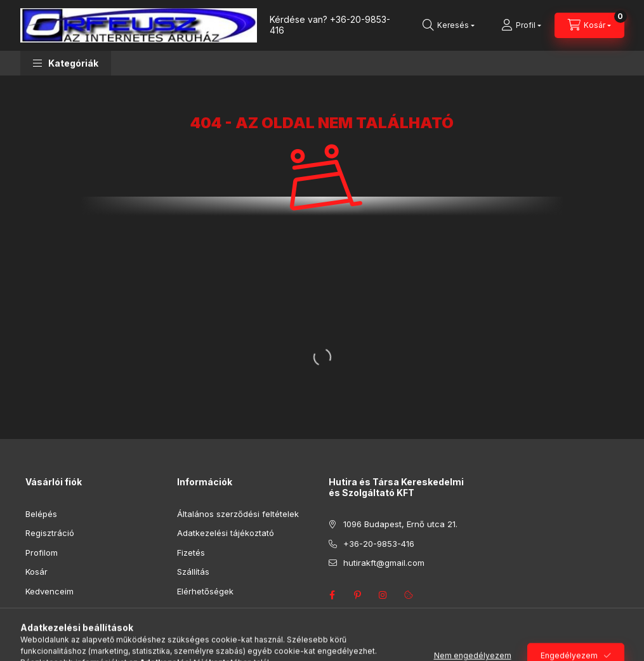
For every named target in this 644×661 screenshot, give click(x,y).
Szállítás (193, 572)
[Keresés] (449, 25)
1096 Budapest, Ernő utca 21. (400, 524)
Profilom (42, 553)
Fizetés (191, 553)
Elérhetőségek (205, 591)
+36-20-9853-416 (330, 25)
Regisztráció (50, 533)
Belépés (41, 514)
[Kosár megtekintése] (589, 25)
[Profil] (521, 25)
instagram (383, 595)
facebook (332, 595)
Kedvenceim (49, 591)
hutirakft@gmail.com (384, 563)
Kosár (36, 572)
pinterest (358, 595)
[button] (66, 63)
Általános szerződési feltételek (238, 514)
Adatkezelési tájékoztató (226, 533)
